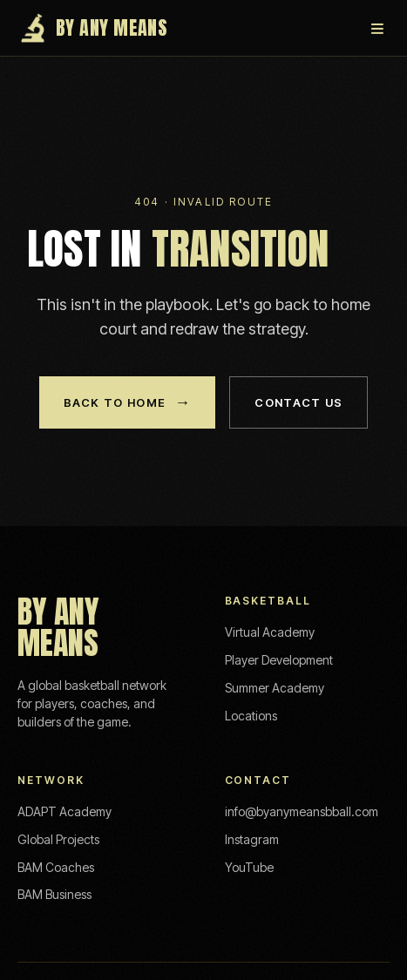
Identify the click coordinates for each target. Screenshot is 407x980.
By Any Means (92, 28)
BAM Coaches (56, 867)
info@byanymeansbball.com (302, 811)
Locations (251, 716)
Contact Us (298, 402)
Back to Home (128, 402)
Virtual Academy (270, 632)
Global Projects (58, 839)
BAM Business (54, 894)
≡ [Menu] (377, 28)
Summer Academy (275, 688)
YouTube (249, 867)
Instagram (252, 839)
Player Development (279, 660)
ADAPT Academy (64, 811)
